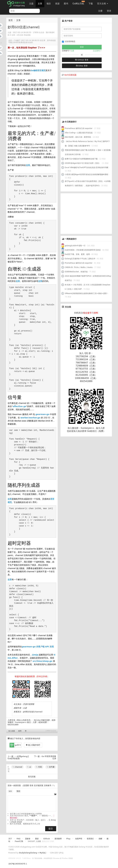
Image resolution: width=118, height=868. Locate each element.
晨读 (37, 839)
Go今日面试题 (70, 75)
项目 (49, 4)
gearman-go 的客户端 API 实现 (38, 647)
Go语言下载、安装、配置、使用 (77, 254)
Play (68, 839)
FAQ (18, 839)
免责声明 (79, 839)
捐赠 (100, 839)
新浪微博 (58, 839)
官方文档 (103, 4)
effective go (19, 406)
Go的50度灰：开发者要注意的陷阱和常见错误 (83, 250)
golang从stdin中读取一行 (75, 246)
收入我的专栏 (33, 745)
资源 (57, 4)
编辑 (10, 791)
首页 (11, 20)
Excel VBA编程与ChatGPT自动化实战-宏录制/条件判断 (87, 168)
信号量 (51, 767)
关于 (10, 839)
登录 (109, 11)
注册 (100, 11)
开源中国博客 (29, 704)
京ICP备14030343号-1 (18, 864)
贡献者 (28, 839)
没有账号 (48, 785)
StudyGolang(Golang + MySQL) (33, 853)
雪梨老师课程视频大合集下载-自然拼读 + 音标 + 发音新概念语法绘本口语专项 (88, 152)
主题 (31, 4)
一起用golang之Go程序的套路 (18, 758)
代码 (39, 767)
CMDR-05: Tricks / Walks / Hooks (79, 267)
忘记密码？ (97, 51)
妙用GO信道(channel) (33, 712)
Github (47, 839)
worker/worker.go (30, 418)
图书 (66, 4)
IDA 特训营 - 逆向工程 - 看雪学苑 (78, 137)
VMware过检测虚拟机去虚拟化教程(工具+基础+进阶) (86, 293)
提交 (51, 829)
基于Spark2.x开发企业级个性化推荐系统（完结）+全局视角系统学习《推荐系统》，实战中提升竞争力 (88, 183)
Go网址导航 (79, 3)
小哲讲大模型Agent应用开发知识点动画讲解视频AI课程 (87, 174)
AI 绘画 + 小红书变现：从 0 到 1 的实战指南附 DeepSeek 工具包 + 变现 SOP (88, 287)
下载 (91, 4)
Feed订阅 (19, 841)
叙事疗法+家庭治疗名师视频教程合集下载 (81, 159)
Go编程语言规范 (38, 70)
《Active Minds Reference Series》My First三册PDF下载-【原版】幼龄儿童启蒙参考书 (87, 144)
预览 (18, 791)
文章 (40, 4)
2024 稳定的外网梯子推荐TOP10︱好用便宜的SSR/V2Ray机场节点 (88, 278)
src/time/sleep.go (42, 661)
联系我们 (90, 839)
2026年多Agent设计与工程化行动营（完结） (83, 163)
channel (17, 767)
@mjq (35, 655)
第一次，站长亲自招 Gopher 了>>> (26, 48)
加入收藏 (12, 731)
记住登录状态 (69, 42)
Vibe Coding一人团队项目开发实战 (79, 133)
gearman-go (42, 414)
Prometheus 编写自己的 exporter (79, 128)
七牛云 (61, 853)
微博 (20, 731)
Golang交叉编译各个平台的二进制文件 (80, 259)
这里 (28, 165)
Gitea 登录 (82, 66)
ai (29, 767)
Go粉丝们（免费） (96, 431)
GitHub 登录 (82, 60)
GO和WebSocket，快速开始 (76, 272)
